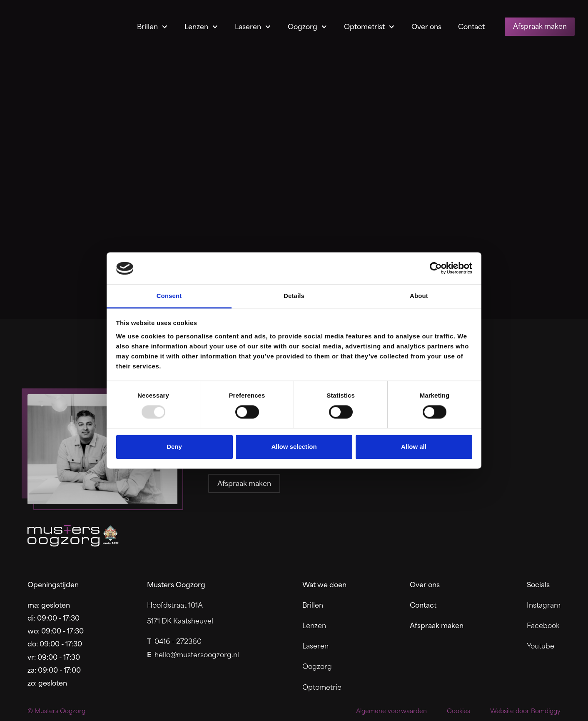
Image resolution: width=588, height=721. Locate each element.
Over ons (426, 26)
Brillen (147, 26)
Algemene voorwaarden (391, 711)
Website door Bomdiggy (525, 711)
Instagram (544, 605)
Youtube (541, 645)
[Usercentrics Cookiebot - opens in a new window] (436, 268)
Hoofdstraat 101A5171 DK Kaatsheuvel (180, 613)
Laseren (248, 26)
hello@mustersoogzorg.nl (193, 654)
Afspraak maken (540, 25)
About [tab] (419, 296)
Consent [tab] (169, 296)
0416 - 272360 (174, 641)
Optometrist (364, 26)
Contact (471, 26)
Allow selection (294, 447)
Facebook (543, 625)
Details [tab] (294, 296)
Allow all (414, 447)
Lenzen (196, 26)
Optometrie (322, 687)
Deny (174, 447)
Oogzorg (303, 26)
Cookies (458, 711)
